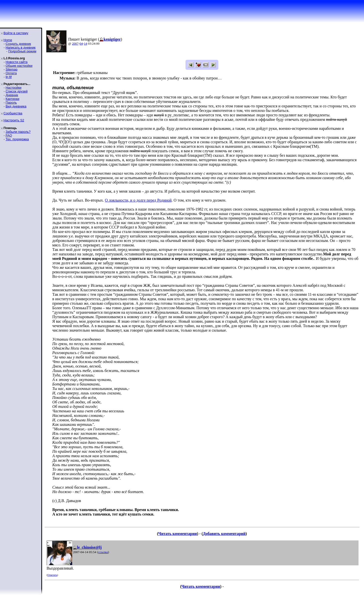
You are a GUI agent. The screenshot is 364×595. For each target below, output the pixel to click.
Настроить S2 (14, 120)
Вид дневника (16, 106)
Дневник (12, 95)
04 (81, 43)
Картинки (12, 99)
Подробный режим (22, 51)
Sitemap (11, 69)
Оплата (11, 73)
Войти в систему (16, 33)
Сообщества (13, 113)
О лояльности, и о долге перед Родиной (138, 200)
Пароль (11, 103)
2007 (75, 43)
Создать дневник (18, 44)
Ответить (52, 575)
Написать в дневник (20, 47)
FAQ (9, 135)
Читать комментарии (178, 534)
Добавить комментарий (224, 534)
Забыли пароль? (18, 132)
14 (86, 43)
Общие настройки (19, 66)
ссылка (103, 552)
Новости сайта (16, 62)
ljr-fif (9, 77)
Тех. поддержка (17, 139)
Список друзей (16, 91)
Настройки (13, 88)
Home (8, 40)
